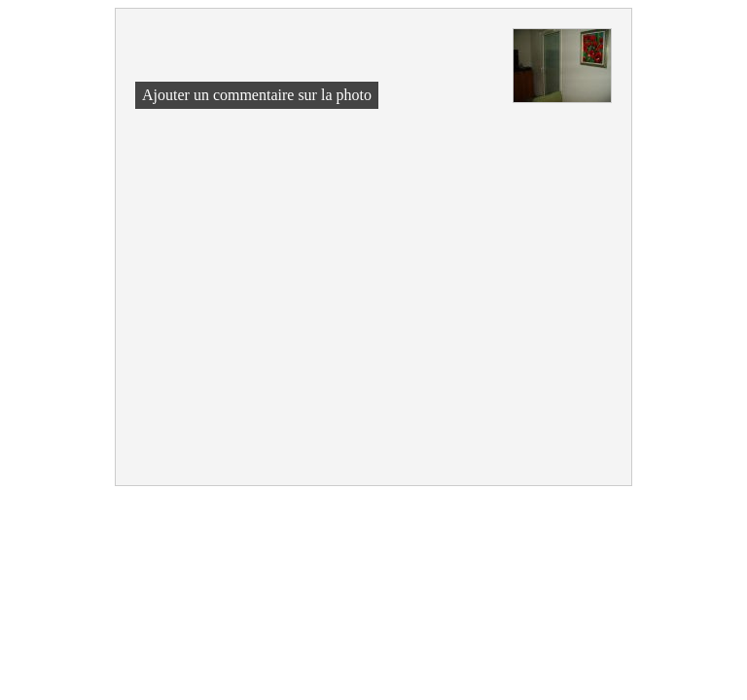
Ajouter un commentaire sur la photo (257, 95)
